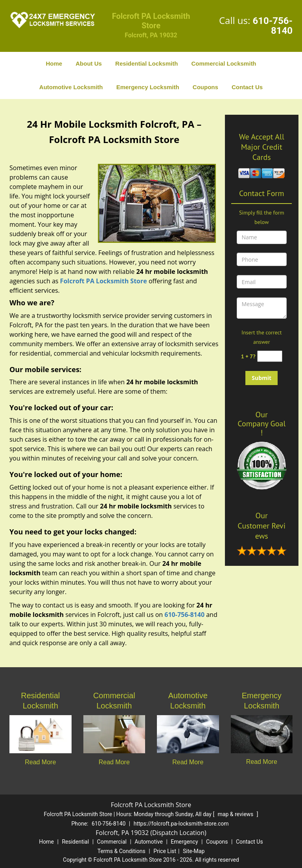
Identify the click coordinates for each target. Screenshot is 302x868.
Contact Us (247, 87)
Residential (75, 842)
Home (54, 63)
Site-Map (194, 851)
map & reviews (236, 814)
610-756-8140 (273, 26)
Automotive (149, 842)
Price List (165, 851)
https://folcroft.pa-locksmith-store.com (181, 824)
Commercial (112, 842)
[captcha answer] (270, 356)
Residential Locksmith (146, 63)
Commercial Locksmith (224, 63)
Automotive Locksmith (71, 87)
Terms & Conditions (122, 851)
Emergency (184, 842)
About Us (89, 63)
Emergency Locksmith (148, 87)
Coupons (205, 87)
